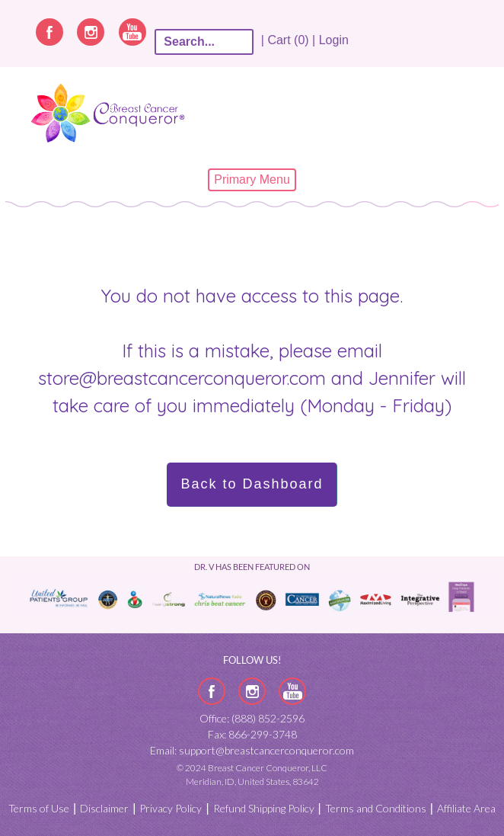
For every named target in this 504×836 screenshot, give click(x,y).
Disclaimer (104, 808)
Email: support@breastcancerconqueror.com (252, 750)
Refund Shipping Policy (264, 808)
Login (334, 40)
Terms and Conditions (376, 808)
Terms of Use (39, 808)
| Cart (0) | (288, 40)
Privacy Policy (171, 808)
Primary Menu (252, 179)
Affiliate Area (466, 808)
